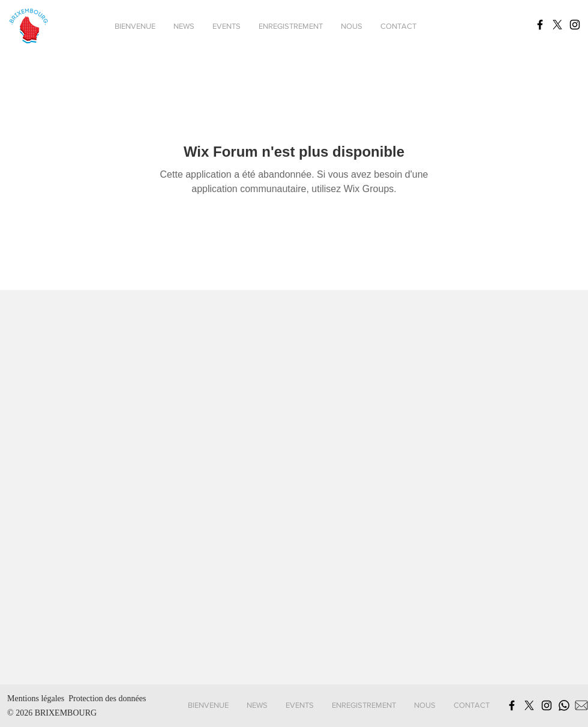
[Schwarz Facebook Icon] (540, 25)
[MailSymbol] (581, 705)
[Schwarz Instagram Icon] (575, 25)
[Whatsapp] (564, 705)
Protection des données (107, 698)
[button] (226, 26)
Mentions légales (36, 698)
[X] (557, 25)
